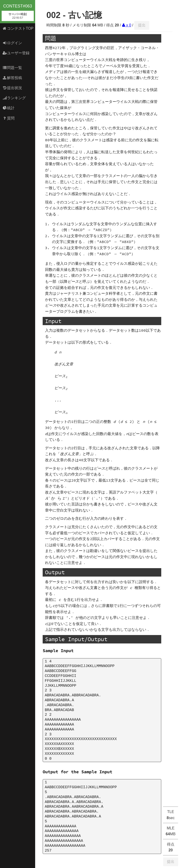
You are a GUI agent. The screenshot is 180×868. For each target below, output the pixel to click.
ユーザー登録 (16, 53)
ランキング (14, 98)
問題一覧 (12, 68)
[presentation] (54, 498)
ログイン (12, 43)
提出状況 (12, 88)
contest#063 (18, 12)
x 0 (127, 25)
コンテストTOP (18, 28)
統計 (9, 108)
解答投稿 (12, 78)
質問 (9, 118)
